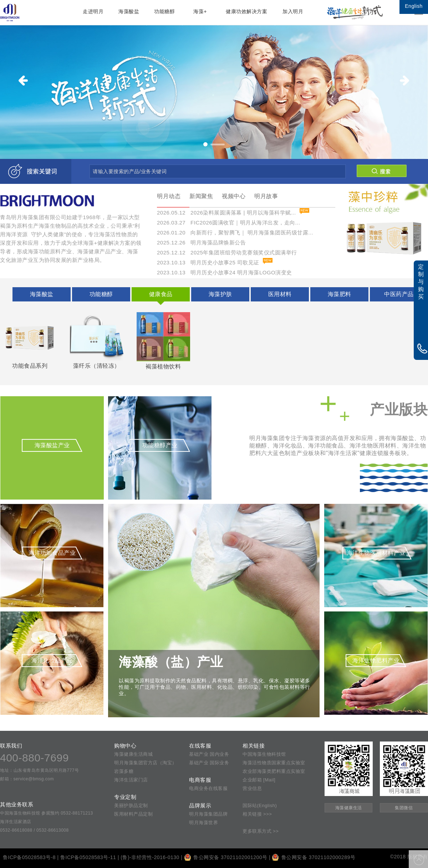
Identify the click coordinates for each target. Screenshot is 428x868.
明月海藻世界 (203, 823)
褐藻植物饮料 (163, 341)
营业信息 (252, 788)
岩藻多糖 (124, 771)
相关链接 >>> (257, 814)
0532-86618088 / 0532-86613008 (34, 830)
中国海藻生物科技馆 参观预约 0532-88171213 (47, 813)
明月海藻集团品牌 (208, 814)
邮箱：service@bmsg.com (27, 779)
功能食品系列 (30, 340)
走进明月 (93, 11)
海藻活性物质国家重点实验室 (274, 763)
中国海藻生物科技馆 (264, 754)
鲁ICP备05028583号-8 (29, 857)
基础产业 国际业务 (209, 763)
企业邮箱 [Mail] (259, 780)
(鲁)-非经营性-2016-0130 (150, 857)
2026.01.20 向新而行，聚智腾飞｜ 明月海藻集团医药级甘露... (235, 232)
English (414, 6)
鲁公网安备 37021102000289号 (314, 857)
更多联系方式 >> (261, 831)
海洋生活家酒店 (16, 822)
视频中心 (234, 196)
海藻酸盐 (129, 11)
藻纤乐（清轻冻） (97, 340)
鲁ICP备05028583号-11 (88, 857)
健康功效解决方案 (246, 11)
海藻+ (200, 11)
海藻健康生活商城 (133, 754)
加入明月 (293, 11)
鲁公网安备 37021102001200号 (226, 857)
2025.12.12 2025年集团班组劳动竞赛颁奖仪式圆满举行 (227, 252)
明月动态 (169, 196)
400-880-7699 (34, 758)
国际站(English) (260, 805)
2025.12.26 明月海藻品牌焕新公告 (201, 242)
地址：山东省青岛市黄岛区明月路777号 (40, 770)
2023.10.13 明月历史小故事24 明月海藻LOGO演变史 (225, 272)
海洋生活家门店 (131, 780)
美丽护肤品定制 (131, 805)
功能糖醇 (164, 11)
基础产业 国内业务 (209, 754)
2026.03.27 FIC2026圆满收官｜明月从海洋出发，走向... (229, 223)
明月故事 (266, 196)
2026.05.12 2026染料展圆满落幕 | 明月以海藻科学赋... (226, 213)
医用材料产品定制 (133, 814)
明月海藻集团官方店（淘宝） (146, 763)
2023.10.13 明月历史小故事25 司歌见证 (208, 262)
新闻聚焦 (201, 196)
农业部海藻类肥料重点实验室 (274, 771)
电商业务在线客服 (208, 788)
